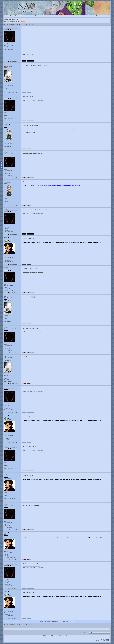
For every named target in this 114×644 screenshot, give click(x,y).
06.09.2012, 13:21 (12, 412)
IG (38, 58)
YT (43, 58)
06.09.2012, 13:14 (12, 384)
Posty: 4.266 (7, 260)
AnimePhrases (62, 636)
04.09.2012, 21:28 (12, 178)
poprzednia (9, 24)
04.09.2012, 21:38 (12, 234)
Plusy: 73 (6, 47)
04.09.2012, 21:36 (12, 206)
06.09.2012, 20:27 (12, 501)
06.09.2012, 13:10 (12, 353)
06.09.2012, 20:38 (12, 618)
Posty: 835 (7, 88)
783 (29, 24)
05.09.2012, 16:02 (12, 293)
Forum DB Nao (8, 629)
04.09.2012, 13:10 (12, 121)
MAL (36, 58)
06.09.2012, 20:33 (12, 560)
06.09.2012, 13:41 (12, 442)
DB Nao (45, 636)
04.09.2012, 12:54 (12, 92)
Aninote (57, 636)
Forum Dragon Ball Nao (57, 8)
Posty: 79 (6, 145)
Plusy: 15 (6, 259)
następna (32, 24)
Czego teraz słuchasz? (13, 21)
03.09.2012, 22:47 (12, 61)
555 (21, 24)
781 (24, 24)
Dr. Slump (69, 636)
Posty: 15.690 (7, 48)
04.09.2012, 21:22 (12, 149)
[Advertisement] (66, 39)
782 (27, 24)
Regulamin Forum (26, 58)
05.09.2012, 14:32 (12, 264)
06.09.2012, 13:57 (12, 471)
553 (17, 24)
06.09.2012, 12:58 (12, 324)
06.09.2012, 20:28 (12, 530)
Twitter (40, 58)
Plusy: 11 (6, 87)
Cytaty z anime (32, 58)
